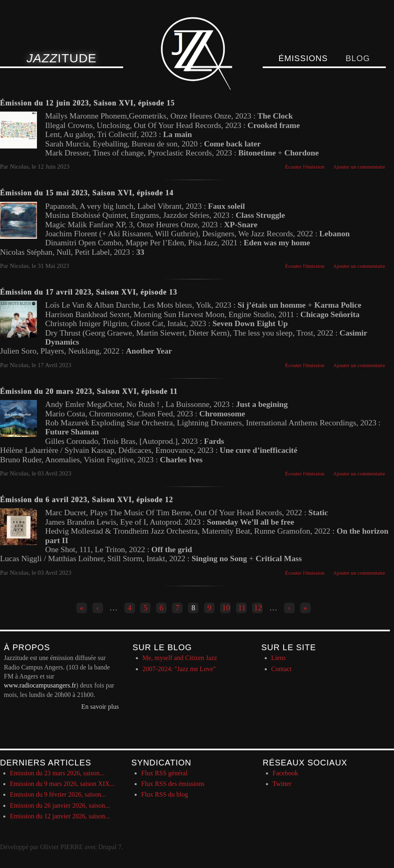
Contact (282, 669)
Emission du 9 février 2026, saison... (58, 794)
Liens (279, 658)
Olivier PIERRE (62, 847)
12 (258, 608)
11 (242, 608)
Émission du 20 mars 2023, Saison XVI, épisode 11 (89, 391)
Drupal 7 (110, 847)
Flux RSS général (164, 773)
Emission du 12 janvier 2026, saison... (60, 816)
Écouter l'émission (305, 167)
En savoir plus (100, 707)
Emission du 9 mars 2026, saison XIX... (62, 784)
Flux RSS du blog (165, 794)
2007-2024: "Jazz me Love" (179, 669)
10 (226, 608)
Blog (358, 58)
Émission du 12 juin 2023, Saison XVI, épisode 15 (87, 103)
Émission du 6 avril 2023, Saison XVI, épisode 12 (87, 500)
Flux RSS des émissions (173, 784)
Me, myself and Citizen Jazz (180, 658)
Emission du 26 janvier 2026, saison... (60, 805)
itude (62, 58)
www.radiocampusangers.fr (40, 685)
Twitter (282, 784)
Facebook (285, 773)
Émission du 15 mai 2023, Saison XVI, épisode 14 (87, 193)
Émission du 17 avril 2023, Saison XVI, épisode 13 (89, 292)
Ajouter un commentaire (359, 167)
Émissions (303, 58)
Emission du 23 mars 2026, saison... (57, 773)
